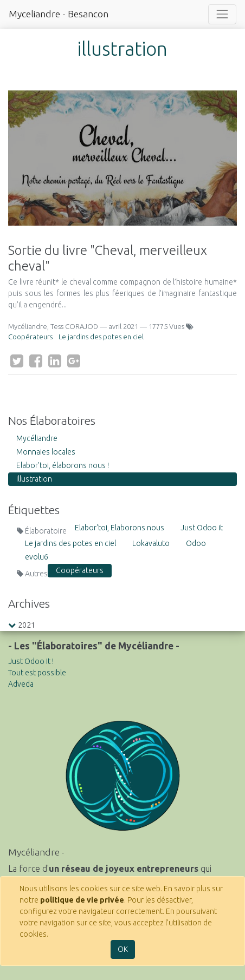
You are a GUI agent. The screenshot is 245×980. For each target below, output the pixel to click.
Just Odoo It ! (31, 661)
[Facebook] (36, 361)
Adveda (21, 684)
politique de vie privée (82, 900)
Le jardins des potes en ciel (101, 337)
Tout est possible (37, 673)
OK (123, 949)
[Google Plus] (74, 361)
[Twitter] (17, 361)
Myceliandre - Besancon (59, 14)
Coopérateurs (30, 337)
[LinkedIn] (55, 361)
